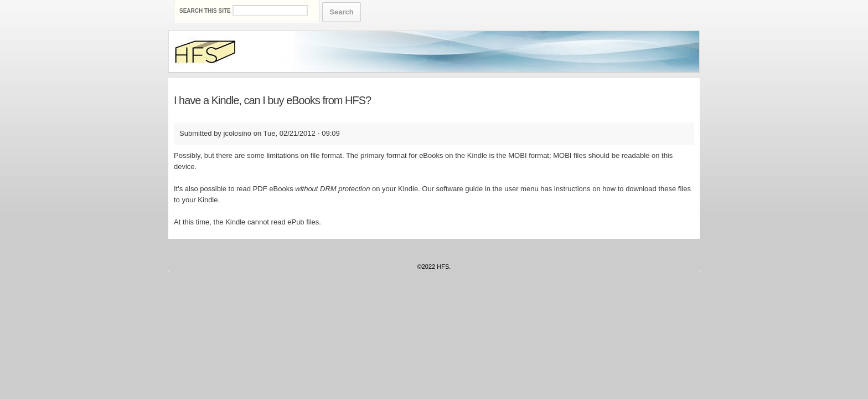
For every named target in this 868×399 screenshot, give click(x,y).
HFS (443, 267)
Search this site (206, 11)
